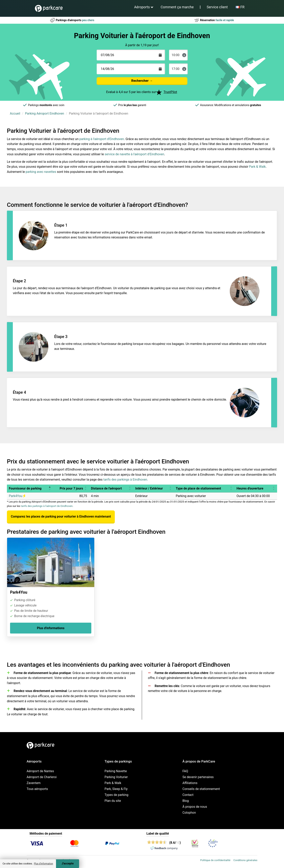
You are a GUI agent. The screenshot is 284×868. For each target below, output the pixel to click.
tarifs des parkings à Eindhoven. (126, 480)
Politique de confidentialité (215, 860)
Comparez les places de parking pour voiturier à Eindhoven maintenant (61, 516)
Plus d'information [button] (43, 864)
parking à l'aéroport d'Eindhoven (102, 139)
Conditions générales (245, 860)
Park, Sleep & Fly (116, 789)
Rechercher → (142, 81)
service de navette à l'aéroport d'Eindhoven (134, 154)
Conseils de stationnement (201, 789)
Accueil (15, 113)
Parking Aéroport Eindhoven (45, 113)
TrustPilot (170, 92)
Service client (217, 7)
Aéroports (142, 7)
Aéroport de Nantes (40, 771)
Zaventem (34, 783)
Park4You (17, 496)
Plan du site (113, 801)
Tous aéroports (37, 789)
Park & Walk (257, 167)
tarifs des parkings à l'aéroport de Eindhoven (47, 506)
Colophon (189, 813)
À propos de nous (195, 807)
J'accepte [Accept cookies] (68, 864)
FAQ (185, 771)
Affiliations (190, 783)
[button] (50, 488)
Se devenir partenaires (198, 777)
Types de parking (116, 795)
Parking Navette (116, 771)
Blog (186, 801)
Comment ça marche (177, 7)
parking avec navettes (41, 172)
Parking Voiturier (116, 777)
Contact (188, 795)
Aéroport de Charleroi (42, 777)
